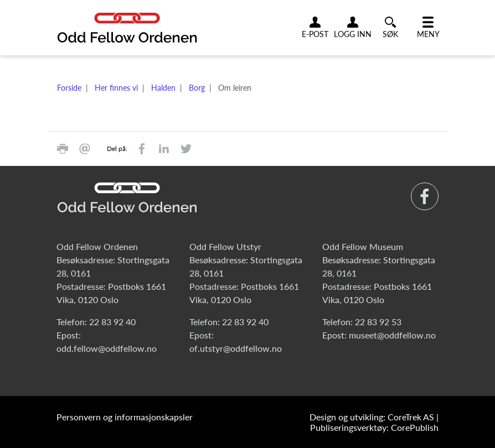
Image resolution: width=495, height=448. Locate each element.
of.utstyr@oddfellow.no (236, 348)
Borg (197, 88)
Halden (163, 88)
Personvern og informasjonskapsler (125, 417)
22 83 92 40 (112, 322)
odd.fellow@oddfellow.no (107, 348)
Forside (69, 88)
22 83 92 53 (378, 322)
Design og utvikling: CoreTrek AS (372, 417)
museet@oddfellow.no (392, 335)
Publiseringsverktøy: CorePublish (374, 427)
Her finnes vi (116, 88)
